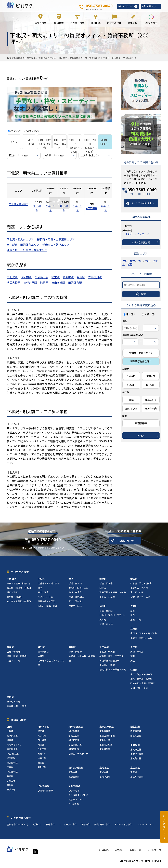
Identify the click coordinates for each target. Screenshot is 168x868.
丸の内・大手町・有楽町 (19, 604)
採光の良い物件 (102, 827)
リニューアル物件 (68, 827)
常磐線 (10, 787)
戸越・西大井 (106, 626)
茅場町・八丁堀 (45, 599)
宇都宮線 (11, 783)
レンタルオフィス (145, 827)
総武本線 (11, 792)
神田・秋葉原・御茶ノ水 (19, 586)
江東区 (134, 672)
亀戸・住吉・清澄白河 (141, 677)
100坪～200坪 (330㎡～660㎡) (90, 148)
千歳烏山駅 (42, 280)
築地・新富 (43, 595)
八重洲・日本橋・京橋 (49, 586)
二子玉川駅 (95, 280)
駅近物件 (50, 827)
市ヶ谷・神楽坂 (107, 599)
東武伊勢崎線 (137, 756)
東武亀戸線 (136, 761)
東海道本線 (12, 751)
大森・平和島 (137, 654)
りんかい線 (74, 806)
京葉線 (10, 770)
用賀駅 (81, 280)
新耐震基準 (141, 426)
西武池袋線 (136, 738)
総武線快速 (12, 765)
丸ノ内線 (42, 738)
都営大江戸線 (75, 747)
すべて (14, 144)
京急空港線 (74, 779)
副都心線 (42, 770)
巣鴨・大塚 (136, 622)
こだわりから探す (21, 820)
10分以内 (151, 387)
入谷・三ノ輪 (13, 663)
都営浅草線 (74, 734)
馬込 (133, 663)
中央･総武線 (13, 756)
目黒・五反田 (106, 613)
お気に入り (128, 7)
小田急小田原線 (45, 793)
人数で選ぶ (31, 133)
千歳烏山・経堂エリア (56, 247)
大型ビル (37, 827)
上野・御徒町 (13, 654)
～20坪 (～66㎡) (29, 144)
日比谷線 (42, 743)
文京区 (134, 631)
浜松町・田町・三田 (78, 590)
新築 (131, 402)
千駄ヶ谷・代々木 (139, 590)
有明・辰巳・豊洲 (139, 690)
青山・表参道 (75, 604)
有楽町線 (42, 756)
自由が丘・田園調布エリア (23, 247)
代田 (148, 263)
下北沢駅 (12, 280)
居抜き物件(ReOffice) (17, 827)
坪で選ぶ (14, 133)
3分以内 (151, 378)
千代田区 (11, 581)
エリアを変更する (141, 245)
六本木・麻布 (75, 608)
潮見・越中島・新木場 (141, 681)
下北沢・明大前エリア (20, 242)
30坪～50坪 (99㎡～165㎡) (60, 146)
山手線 (10, 734)
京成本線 (104, 775)
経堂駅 (56, 280)
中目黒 (41, 658)
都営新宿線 (74, 743)
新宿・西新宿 (106, 586)
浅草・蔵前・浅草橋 (17, 658)
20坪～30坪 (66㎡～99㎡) (44, 146)
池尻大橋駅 (14, 285)
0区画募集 (92, 211)
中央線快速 (12, 774)
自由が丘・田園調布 (109, 663)
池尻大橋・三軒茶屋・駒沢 (113, 672)
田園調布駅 (75, 285)
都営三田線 (74, 738)
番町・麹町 (12, 595)
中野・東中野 (75, 654)
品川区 (103, 608)
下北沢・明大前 (107, 654)
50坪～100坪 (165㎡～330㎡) (75, 148)
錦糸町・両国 (13, 704)
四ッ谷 (103, 590)
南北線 (41, 765)
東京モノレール (76, 802)
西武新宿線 (136, 734)
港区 (71, 581)
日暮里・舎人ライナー (80, 756)
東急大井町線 (106, 747)
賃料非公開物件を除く (141, 355)
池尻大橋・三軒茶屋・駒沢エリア (27, 252)
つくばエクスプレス (78, 797)
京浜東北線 (12, 738)
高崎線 (10, 778)
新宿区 (103, 581)
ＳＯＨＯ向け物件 (123, 827)
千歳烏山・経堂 (107, 667)
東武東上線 (136, 752)
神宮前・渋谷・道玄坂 (141, 586)
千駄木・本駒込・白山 (141, 640)
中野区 (72, 649)
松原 (130, 267)
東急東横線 (105, 734)
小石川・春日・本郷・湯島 (144, 636)
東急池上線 (105, 743)
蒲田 (133, 658)
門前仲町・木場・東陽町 (142, 686)
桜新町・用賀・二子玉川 (112, 658)
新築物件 (86, 827)
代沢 (140, 263)
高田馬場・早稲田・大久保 (113, 595)
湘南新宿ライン (14, 747)
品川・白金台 (75, 595)
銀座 (40, 590)
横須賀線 (11, 761)
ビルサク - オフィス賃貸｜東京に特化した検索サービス (23, 7)
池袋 (133, 613)
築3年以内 (151, 402)
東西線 (41, 747)
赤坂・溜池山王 (76, 599)
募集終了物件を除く (141, 364)
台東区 (10, 649)
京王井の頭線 (137, 779)
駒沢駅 (44, 285)
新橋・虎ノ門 (75, 586)
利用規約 (104, 853)
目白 (133, 617)
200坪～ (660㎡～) (105, 144)
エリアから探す (20, 575)
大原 (125, 263)
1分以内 (131, 378)
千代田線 (42, 751)
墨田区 (10, 699)
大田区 (134, 649)
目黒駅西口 (43, 654)
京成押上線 (105, 779)
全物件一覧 (135, 853)
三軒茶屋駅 (30, 285)
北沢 (132, 263)
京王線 (134, 775)
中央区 (41, 581)
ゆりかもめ (74, 793)
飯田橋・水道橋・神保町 (19, 590)
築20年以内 (151, 411)
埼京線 (10, 743)
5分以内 (131, 387)
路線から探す (19, 722)
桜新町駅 (68, 280)
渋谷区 (134, 581)
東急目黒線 (105, 751)
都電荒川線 (74, 751)
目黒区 (41, 649)
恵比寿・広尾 (137, 595)
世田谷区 (104, 649)
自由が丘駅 (58, 285)
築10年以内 (131, 411)
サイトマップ (154, 853)
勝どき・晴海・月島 (48, 608)
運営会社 (119, 853)
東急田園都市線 (107, 738)
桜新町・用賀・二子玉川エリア (56, 242)
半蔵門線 (42, 761)
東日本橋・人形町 (46, 604)
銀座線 (41, 734)
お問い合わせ (152, 6)
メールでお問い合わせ (143, 206)
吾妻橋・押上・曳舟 (17, 708)
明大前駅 (26, 280)
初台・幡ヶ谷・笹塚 (140, 599)
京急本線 (73, 775)
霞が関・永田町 (14, 599)
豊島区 (134, 608)
